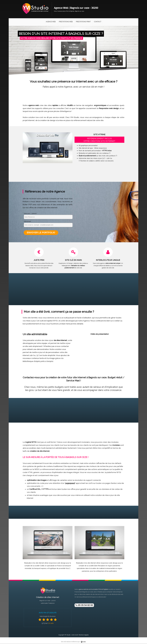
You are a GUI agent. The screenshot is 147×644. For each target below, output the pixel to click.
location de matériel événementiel (103, 568)
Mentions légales (84, 635)
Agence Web (51, 22)
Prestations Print (83, 22)
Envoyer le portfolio (41, 233)
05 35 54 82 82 (84, 605)
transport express (40, 568)
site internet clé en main (100, 595)
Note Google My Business (48, 617)
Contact (98, 22)
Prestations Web (66, 22)
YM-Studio (67, 635)
